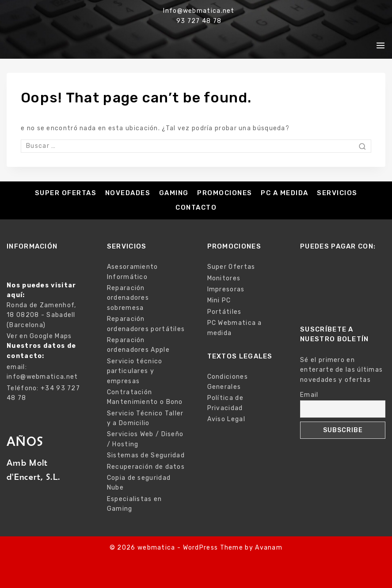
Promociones (225, 193)
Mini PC (219, 300)
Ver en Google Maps (39, 336)
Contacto (196, 207)
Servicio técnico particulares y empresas (135, 371)
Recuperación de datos (146, 467)
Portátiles (225, 312)
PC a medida (285, 193)
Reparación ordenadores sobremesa (128, 298)
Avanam (269, 548)
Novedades (128, 193)
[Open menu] (381, 45)
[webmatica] (53, 45)
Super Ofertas (66, 193)
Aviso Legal (226, 419)
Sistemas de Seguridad (146, 455)
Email (309, 395)
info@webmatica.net (42, 377)
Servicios (337, 193)
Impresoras (226, 289)
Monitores (224, 278)
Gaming (174, 193)
